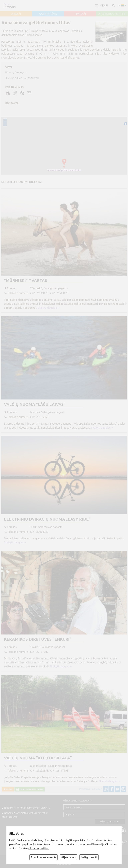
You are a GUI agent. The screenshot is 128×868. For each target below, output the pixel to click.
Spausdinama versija (31, 789)
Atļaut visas (68, 857)
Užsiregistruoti (110, 822)
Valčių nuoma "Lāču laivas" (35, 404)
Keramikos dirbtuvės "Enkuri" (38, 639)
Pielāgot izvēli (89, 857)
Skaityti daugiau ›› (48, 308)
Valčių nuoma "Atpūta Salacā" (38, 758)
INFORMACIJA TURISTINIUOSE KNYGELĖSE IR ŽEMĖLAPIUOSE (25, 815)
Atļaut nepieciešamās (43, 857)
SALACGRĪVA (48, 14)
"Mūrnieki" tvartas (25, 280)
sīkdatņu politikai (39, 848)
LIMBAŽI (80, 14)
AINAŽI (16, 14)
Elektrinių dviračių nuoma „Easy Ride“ (47, 519)
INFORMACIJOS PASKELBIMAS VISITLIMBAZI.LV (27, 808)
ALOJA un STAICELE (112, 14)
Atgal (9, 789)
